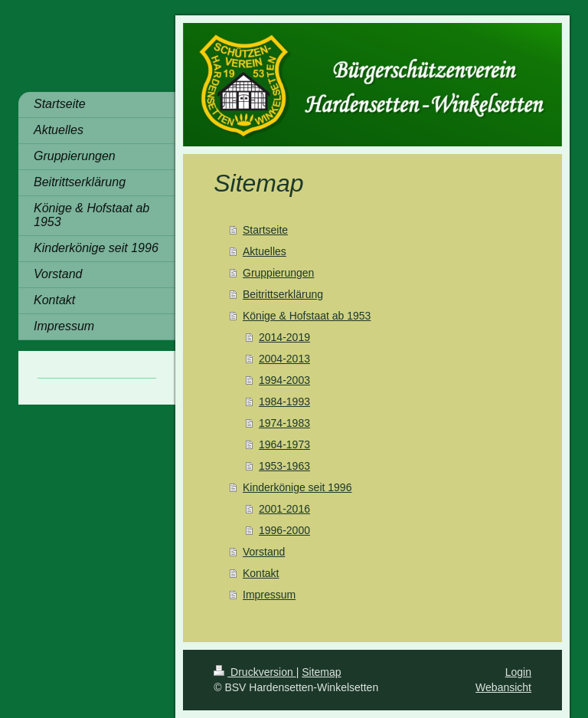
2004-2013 (284, 359)
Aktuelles (265, 251)
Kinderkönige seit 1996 (297, 487)
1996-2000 (284, 530)
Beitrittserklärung (283, 294)
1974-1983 (284, 423)
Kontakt (261, 573)
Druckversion (255, 672)
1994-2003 (284, 380)
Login (518, 672)
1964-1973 (284, 444)
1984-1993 (284, 402)
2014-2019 (284, 337)
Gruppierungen (278, 273)
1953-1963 (284, 466)
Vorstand (264, 552)
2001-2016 (284, 509)
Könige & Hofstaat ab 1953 (307, 316)
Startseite (265, 230)
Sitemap (321, 672)
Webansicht (503, 687)
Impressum (269, 595)
